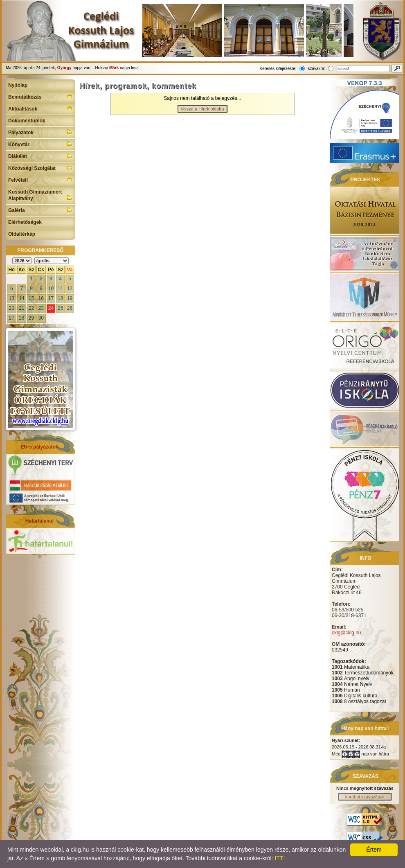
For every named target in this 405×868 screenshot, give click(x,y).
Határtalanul (39, 521)
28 (21, 318)
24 (51, 308)
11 (60, 289)
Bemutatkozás (40, 96)
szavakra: (316, 69)
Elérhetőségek (25, 222)
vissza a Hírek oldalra (202, 109)
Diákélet (40, 156)
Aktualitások (40, 108)
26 (70, 308)
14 (21, 298)
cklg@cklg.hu (346, 633)
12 (70, 289)
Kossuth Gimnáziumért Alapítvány (40, 195)
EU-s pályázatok (39, 447)
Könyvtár (40, 144)
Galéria (40, 210)
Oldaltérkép (22, 234)
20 (12, 308)
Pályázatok (40, 132)
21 (21, 308)
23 (41, 308)
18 (60, 298)
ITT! (280, 858)
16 (41, 298)
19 (70, 298)
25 (60, 308)
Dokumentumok (27, 121)
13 (12, 298)
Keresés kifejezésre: (278, 69)
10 (51, 289)
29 (31, 318)
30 (41, 318)
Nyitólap (18, 85)
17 (51, 298)
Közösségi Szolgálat (40, 167)
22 (31, 308)
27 (12, 318)
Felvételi (40, 179)
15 (31, 298)
